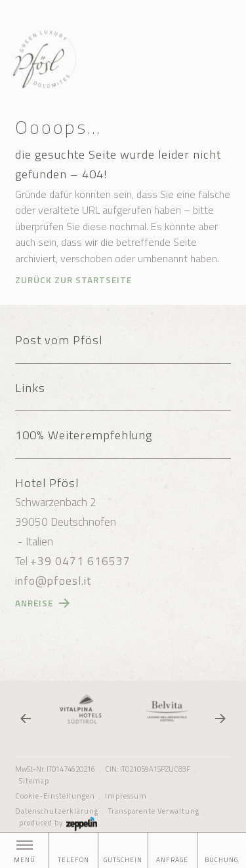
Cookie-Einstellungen (55, 796)
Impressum (126, 796)
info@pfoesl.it (53, 581)
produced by (58, 823)
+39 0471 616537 (80, 561)
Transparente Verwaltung (154, 811)
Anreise (34, 603)
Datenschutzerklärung (57, 811)
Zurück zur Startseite (73, 280)
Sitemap (34, 780)
